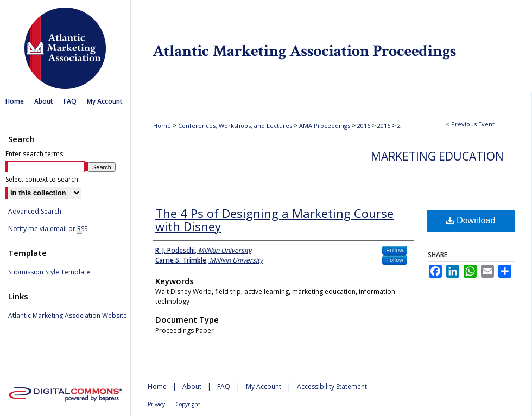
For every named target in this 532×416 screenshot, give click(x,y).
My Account (264, 386)
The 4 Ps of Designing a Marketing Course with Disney (274, 220)
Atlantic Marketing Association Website (68, 316)
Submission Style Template (49, 272)
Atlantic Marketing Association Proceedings (331, 46)
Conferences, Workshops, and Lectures (236, 126)
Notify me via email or (48, 229)
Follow (395, 250)
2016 (365, 126)
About (192, 386)
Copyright (188, 404)
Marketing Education (437, 156)
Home (162, 126)
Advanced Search (35, 211)
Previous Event (473, 124)
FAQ (224, 386)
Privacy (156, 404)
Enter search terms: (35, 154)
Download (471, 220)
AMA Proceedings (325, 126)
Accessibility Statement (332, 386)
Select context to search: (43, 179)
